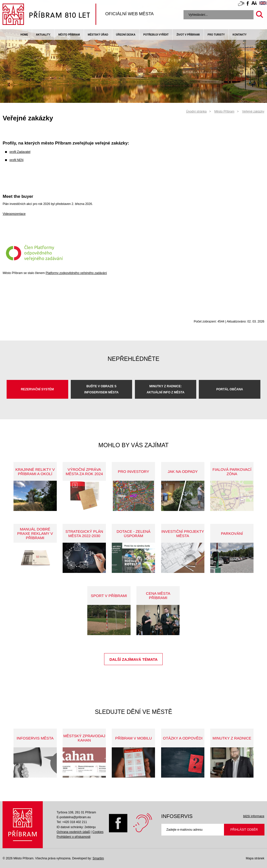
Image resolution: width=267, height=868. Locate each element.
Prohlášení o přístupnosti (73, 837)
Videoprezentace (14, 214)
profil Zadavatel (20, 152)
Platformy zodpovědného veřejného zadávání (76, 273)
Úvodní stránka (196, 111)
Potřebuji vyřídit (156, 35)
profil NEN (16, 160)
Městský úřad (98, 35)
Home (24, 35)
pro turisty (216, 35)
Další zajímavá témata (133, 659)
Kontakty (240, 35)
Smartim (98, 858)
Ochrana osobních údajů (73, 832)
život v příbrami (188, 35)
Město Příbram (69, 35)
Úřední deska (126, 35)
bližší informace (254, 816)
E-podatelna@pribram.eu (74, 817)
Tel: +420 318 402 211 (72, 822)
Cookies (98, 832)
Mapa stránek (255, 858)
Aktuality (43, 35)
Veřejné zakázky (253, 111)
